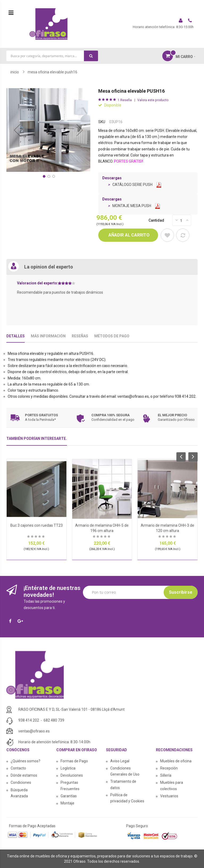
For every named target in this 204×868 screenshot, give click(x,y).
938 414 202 (29, 720)
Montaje (67, 803)
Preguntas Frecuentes (70, 786)
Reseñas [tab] (80, 336)
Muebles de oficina (176, 761)
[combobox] (52, 56)
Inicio (15, 72)
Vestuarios (169, 796)
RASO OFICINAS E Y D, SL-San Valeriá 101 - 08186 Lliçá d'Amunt (71, 709)
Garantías (69, 796)
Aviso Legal (120, 761)
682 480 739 (54, 720)
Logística (68, 768)
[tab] (37, 441)
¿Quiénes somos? (25, 761)
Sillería (166, 775)
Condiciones (21, 782)
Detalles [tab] (16, 336)
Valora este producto (153, 100)
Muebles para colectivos (172, 786)
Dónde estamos (24, 775)
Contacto (18, 768)
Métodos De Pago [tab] (112, 336)
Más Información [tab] (48, 336)
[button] (17, 130)
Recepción (169, 768)
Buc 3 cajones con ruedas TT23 (37, 525)
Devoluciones (72, 775)
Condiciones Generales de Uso (125, 771)
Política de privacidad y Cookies (127, 798)
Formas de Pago (74, 761)
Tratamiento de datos (123, 784)
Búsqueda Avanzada (19, 793)
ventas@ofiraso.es (34, 731)
